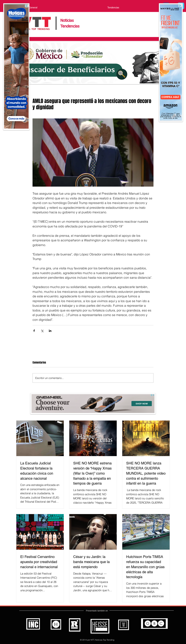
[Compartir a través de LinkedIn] (50, 331)
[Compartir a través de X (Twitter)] (42, 331)
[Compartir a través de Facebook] (34, 331)
